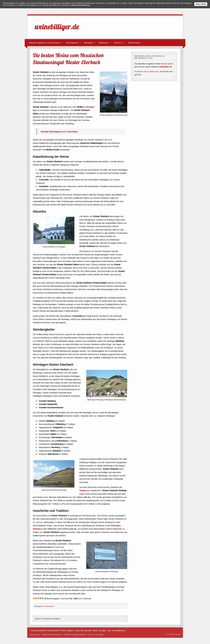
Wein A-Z (118, 43)
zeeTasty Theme (174, 634)
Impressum (35, 635)
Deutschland (49, 606)
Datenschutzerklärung (51, 635)
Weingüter (89, 43)
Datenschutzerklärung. (80, 5)
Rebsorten (104, 43)
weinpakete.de (165, 67)
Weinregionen (72, 43)
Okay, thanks (201, 4)
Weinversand (134, 43)
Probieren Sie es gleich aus (147, 71)
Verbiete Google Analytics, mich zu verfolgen (83, 635)
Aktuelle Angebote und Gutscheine (44, 43)
